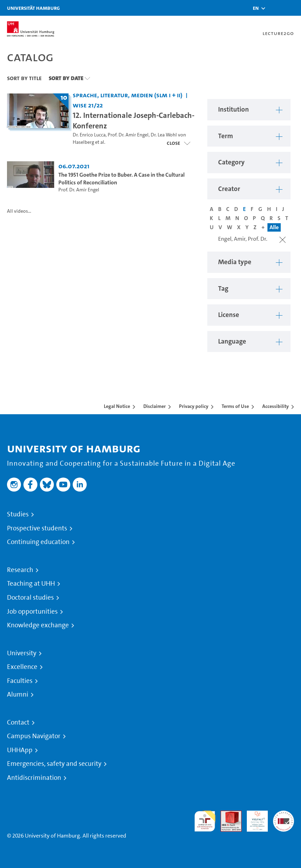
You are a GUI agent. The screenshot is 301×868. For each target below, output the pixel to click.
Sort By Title (24, 78)
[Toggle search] (275, 8)
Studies (18, 514)
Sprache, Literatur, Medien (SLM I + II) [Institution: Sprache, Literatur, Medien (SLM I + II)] (128, 95)
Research (20, 570)
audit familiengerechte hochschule (205, 821)
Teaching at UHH (31, 584)
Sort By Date (66, 78)
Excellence (22, 667)
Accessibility (275, 406)
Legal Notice (117, 406)
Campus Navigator (34, 736)
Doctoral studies (30, 598)
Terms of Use (235, 406)
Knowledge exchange (38, 625)
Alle (274, 227)
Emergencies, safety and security (54, 764)
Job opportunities (32, 612)
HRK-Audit (253, 819)
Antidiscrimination (34, 778)
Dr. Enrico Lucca (89, 135)
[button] (256, 8)
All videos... (19, 211)
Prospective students (37, 528)
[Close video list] (178, 143)
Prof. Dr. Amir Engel (128, 135)
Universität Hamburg (33, 8)
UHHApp (20, 750)
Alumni (18, 694)
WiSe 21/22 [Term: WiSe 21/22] (88, 105)
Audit (227, 815)
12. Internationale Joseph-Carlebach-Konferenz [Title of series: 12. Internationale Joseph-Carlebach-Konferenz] (134, 120)
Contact (18, 722)
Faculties (20, 681)
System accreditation (284, 819)
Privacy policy (194, 406)
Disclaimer (155, 406)
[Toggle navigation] (292, 8)
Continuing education (38, 542)
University (22, 653)
